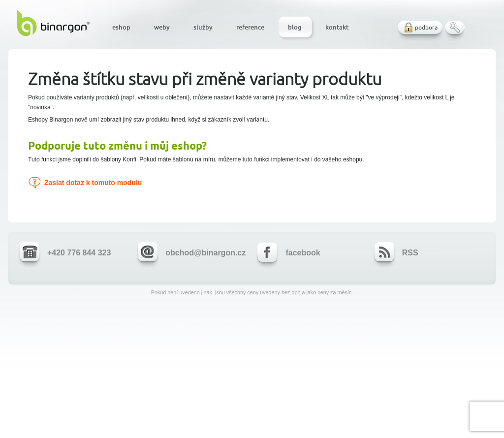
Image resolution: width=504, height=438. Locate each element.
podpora (426, 27)
